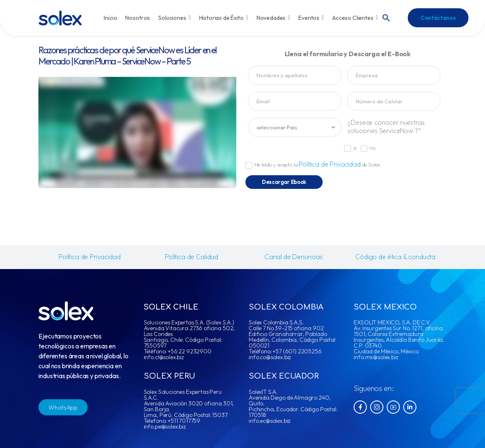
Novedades (273, 18)
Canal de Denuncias (294, 257)
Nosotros (138, 18)
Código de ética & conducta (395, 257)
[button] (386, 17)
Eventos (311, 18)
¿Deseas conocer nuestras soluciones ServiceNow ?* (386, 126)
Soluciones (174, 18)
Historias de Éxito (224, 18)
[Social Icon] (360, 407)
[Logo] (60, 18)
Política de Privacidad (329, 164)
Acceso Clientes (355, 18)
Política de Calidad (191, 257)
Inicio (110, 18)
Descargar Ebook (284, 182)
